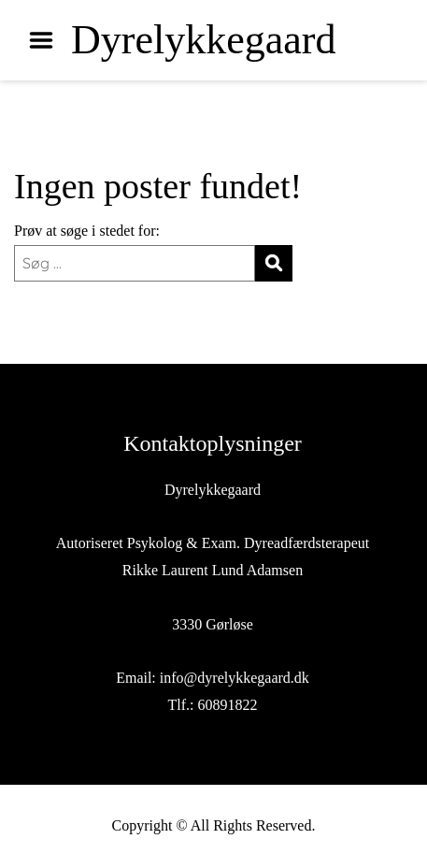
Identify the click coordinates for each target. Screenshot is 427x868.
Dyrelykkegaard (203, 40)
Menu (48, 40)
